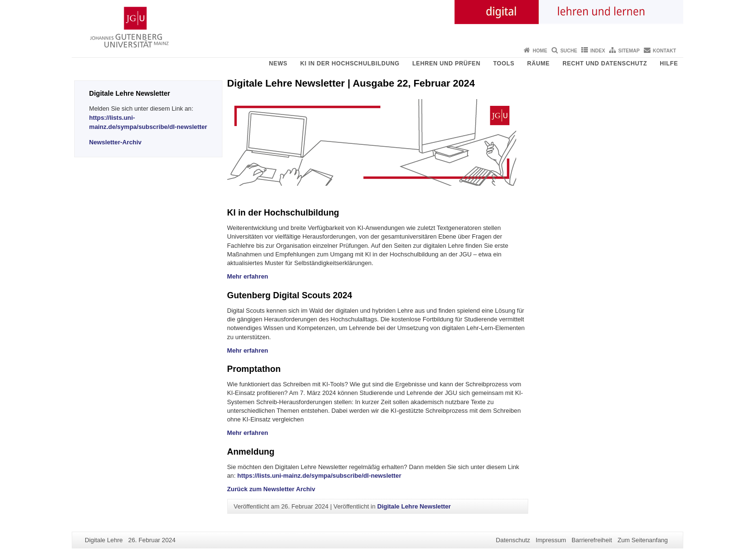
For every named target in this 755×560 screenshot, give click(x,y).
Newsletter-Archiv (115, 142)
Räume (539, 64)
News (278, 64)
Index (598, 51)
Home (540, 51)
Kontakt (664, 51)
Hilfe (669, 64)
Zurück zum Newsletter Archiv (271, 489)
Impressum (551, 540)
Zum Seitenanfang (643, 540)
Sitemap (629, 51)
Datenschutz (513, 540)
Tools (504, 64)
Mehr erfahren (248, 276)
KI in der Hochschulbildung (350, 64)
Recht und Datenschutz (605, 64)
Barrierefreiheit (592, 540)
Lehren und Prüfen (446, 64)
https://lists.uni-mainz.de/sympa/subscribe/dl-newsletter (319, 476)
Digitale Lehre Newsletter (414, 506)
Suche (569, 51)
